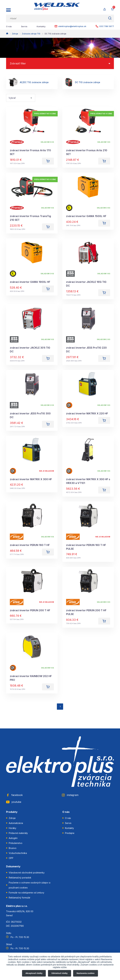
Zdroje (15, 34)
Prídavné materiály (18, 833)
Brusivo (13, 848)
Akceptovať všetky (34, 973)
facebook (14, 795)
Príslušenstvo (16, 843)
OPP (11, 858)
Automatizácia (16, 823)
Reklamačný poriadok (20, 878)
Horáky (12, 828)
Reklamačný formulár (20, 898)
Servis (24, 26)
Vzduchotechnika (18, 853)
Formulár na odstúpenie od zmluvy (26, 893)
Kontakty (41, 26)
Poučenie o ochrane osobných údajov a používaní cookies (30, 885)
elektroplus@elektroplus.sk (70, 26)
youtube (14, 802)
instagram (70, 795)
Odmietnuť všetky (59, 973)
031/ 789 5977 (105, 26)
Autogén (13, 838)
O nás (9, 26)
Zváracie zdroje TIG (31, 34)
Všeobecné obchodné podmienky (27, 873)
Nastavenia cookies (86, 973)
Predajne (70, 833)
